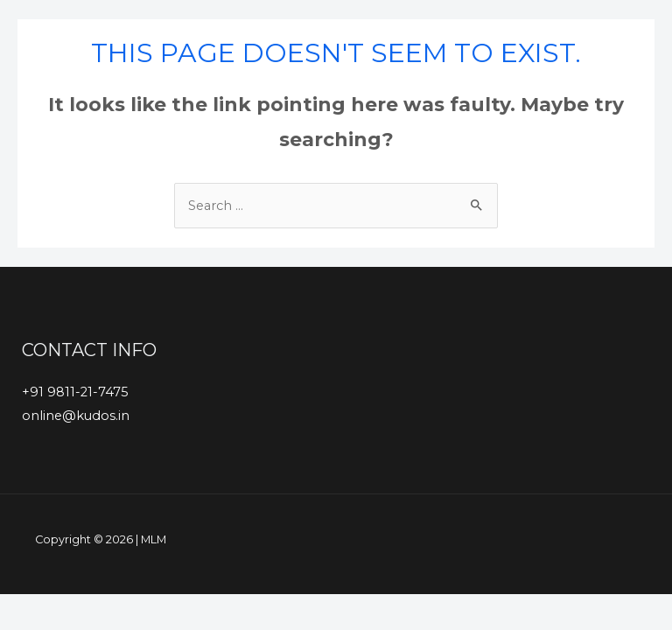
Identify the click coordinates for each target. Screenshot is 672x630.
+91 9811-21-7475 (75, 392)
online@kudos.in (76, 416)
